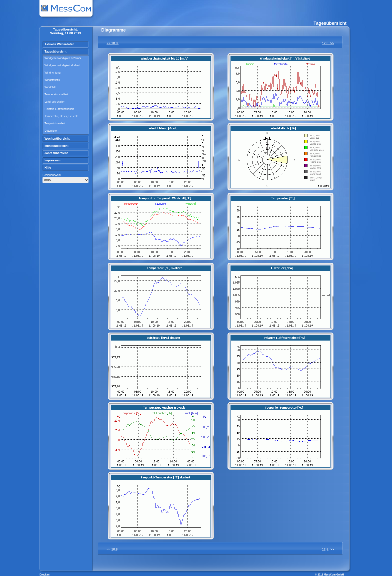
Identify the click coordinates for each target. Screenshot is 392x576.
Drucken (44, 575)
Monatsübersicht (56, 146)
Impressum (52, 160)
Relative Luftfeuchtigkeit (59, 109)
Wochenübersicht (57, 139)
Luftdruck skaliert (55, 102)
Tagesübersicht (55, 52)
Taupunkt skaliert (55, 123)
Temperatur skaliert (56, 94)
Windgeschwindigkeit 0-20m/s (63, 58)
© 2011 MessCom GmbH (329, 575)
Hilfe (48, 168)
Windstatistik (52, 80)
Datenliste (51, 131)
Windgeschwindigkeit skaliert (62, 65)
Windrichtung (52, 73)
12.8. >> (328, 43)
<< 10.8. (112, 43)
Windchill (50, 87)
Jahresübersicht (56, 153)
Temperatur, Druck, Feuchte (61, 116)
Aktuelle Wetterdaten (59, 44)
